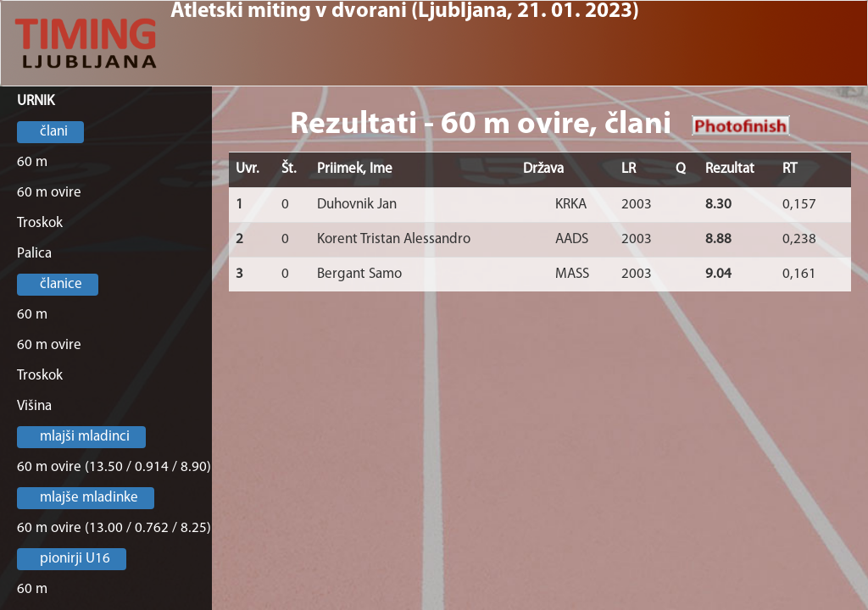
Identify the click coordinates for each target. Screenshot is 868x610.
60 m (32, 162)
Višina (34, 406)
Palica (34, 254)
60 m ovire (49, 193)
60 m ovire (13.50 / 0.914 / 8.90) (114, 467)
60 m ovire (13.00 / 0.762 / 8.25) (114, 528)
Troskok (40, 223)
